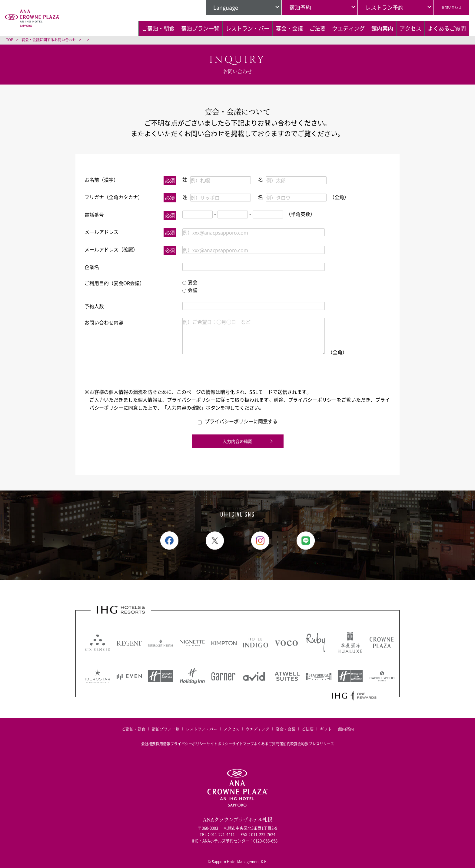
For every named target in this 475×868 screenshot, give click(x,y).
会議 (190, 290)
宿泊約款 (299, 738)
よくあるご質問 (91, 41)
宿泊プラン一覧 (139, 28)
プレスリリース (345, 738)
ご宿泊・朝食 (88, 28)
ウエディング (323, 28)
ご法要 (283, 28)
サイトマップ (243, 738)
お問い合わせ (445, 7)
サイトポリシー (213, 738)
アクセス (403, 28)
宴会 (190, 282)
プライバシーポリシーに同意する (238, 421)
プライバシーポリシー (176, 738)
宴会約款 (319, 738)
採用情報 (145, 738)
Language (213, 7)
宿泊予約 (287, 7)
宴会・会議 (246, 28)
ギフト (326, 729)
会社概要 (124, 738)
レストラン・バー (195, 28)
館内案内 (366, 28)
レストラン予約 (372, 7)
